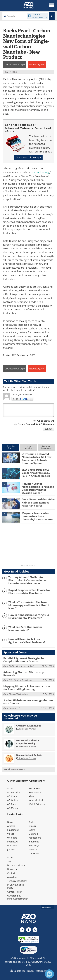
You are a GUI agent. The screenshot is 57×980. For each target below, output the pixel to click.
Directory (12, 846)
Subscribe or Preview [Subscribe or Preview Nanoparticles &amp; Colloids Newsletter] (26, 758)
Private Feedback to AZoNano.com (36, 424)
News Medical (36, 800)
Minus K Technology (18, 694)
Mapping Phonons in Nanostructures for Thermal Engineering (27, 688)
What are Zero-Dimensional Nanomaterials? (26, 629)
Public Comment (45, 421)
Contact (11, 873)
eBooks (32, 826)
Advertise (12, 877)
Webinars (12, 838)
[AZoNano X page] (35, 930)
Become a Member (17, 865)
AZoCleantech (14, 796)
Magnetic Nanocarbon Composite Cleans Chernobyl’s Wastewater (37, 516)
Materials (33, 834)
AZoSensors (35, 788)
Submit (48, 429)
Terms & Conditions (17, 881)
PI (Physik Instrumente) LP (21, 666)
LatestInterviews (29, 447)
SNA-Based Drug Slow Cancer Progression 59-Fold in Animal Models (36, 473)
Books (32, 822)
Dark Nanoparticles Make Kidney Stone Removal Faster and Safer (38, 502)
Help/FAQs (34, 846)
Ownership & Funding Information (18, 897)
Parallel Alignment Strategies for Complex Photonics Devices (24, 660)
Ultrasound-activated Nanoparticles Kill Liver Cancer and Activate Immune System (37, 459)
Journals (11, 849)
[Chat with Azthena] (49, 974)
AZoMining (13, 808)
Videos (11, 834)
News (10, 822)
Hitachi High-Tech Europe (21, 680)
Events (32, 830)
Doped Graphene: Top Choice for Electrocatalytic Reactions (29, 592)
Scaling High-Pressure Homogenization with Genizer (28, 702)
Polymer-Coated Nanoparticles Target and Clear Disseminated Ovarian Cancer (38, 488)
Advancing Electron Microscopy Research (24, 674)
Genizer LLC (15, 708)
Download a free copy (28, 157)
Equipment (13, 830)
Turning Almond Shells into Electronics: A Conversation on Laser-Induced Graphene (28, 580)
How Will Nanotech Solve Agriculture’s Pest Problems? (27, 641)
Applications (35, 838)
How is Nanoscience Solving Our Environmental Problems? (29, 617)
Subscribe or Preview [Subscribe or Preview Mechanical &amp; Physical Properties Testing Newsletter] (26, 746)
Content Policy (15, 892)
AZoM (10, 788)
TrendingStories (11, 447)
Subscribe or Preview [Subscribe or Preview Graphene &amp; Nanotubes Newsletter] (26, 729)
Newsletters (13, 869)
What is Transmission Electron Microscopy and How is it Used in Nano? (29, 605)
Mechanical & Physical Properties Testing (28, 742)
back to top (47, 907)
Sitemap (33, 849)
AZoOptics (12, 800)
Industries (34, 842)
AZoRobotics (14, 792)
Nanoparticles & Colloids (29, 755)
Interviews (13, 842)
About (10, 857)
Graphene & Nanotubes (29, 726)
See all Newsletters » (14, 769)
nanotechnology (40, 172)
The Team (34, 853)
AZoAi (31, 796)
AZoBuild (12, 804)
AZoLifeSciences (37, 804)
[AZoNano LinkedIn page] (22, 930)
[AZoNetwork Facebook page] (29, 930)
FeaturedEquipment (46, 447)
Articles (11, 826)
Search (11, 861)
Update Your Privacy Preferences (28, 971)
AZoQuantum (35, 792)
